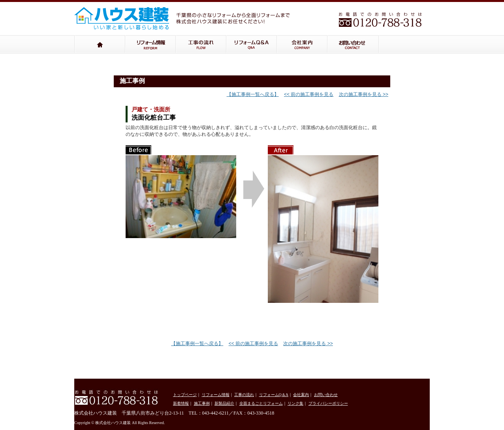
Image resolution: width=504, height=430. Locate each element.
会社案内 (302, 44)
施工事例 (202, 403)
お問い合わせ (353, 44)
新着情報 (181, 403)
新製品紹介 (224, 403)
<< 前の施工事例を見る (309, 94)
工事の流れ (201, 44)
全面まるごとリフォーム (261, 403)
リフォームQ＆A (252, 44)
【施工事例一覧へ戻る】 (253, 94)
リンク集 (295, 403)
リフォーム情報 (150, 44)
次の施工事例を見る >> (364, 94)
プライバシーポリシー (328, 403)
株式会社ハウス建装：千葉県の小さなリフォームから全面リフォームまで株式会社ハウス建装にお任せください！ (128, 16)
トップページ (100, 44)
